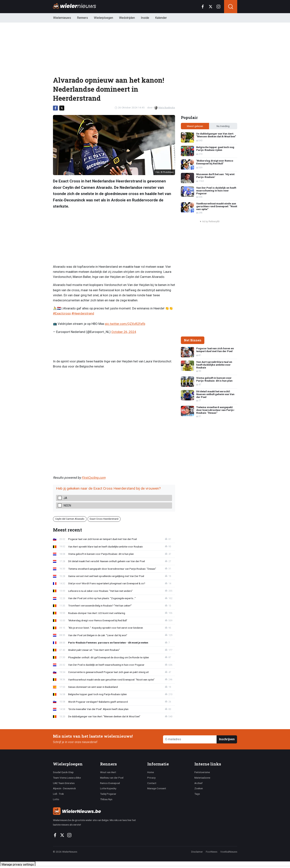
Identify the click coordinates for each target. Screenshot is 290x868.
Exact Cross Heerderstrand (104, 519)
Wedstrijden (127, 18)
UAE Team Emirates (64, 783)
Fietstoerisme (202, 772)
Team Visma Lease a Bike (67, 778)
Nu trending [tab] (223, 126)
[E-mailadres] (190, 739)
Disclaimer (197, 852)
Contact (152, 783)
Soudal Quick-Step (63, 772)
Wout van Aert (108, 772)
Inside (145, 18)
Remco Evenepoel (110, 783)
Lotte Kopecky (108, 788)
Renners (82, 18)
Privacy (151, 778)
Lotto (56, 799)
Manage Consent (157, 788)
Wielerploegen (103, 18)
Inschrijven (227, 739)
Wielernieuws (62, 18)
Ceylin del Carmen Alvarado (70, 519)
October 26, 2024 (124, 332)
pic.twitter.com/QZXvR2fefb (125, 324)
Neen (67, 505)
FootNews (212, 852)
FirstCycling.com (94, 478)
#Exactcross (62, 313)
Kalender (161, 18)
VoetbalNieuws (229, 852)
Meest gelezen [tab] (195, 126)
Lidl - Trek (58, 794)
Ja (65, 498)
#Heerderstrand (83, 313)
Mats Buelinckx (164, 107)
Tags (197, 794)
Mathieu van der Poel (112, 778)
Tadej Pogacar (108, 794)
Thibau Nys (106, 799)
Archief (198, 783)
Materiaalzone (202, 778)
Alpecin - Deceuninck (64, 788)
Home (151, 772)
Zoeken (199, 788)
